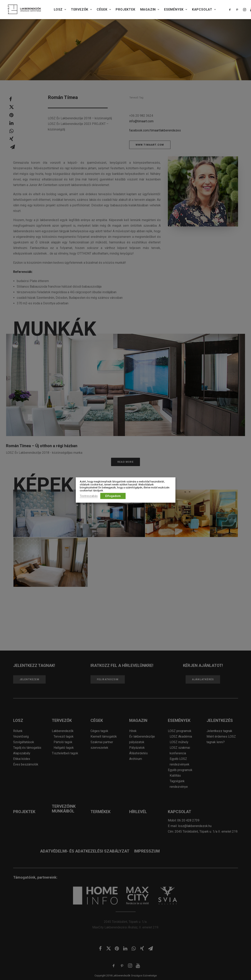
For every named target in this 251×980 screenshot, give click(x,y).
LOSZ (60, 9)
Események (176, 9)
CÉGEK (104, 9)
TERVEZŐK (81, 9)
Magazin (150, 9)
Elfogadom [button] (113, 496)
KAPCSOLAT (204, 9)
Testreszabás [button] (89, 496)
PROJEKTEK (125, 9)
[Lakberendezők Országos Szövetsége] (24, 10)
